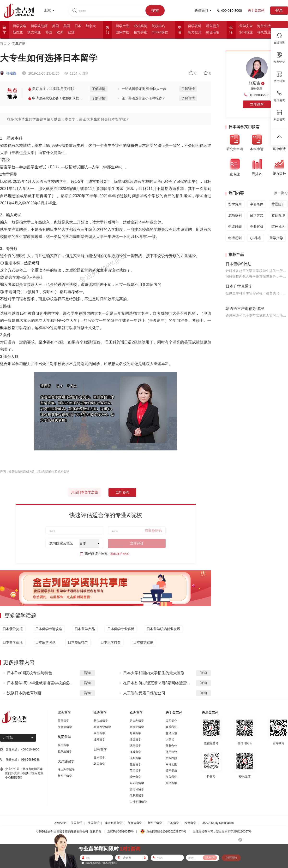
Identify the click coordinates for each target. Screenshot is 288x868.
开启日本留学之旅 (84, 492)
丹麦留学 (135, 733)
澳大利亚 (34, 32)
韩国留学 (99, 764)
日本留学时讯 (45, 642)
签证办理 (278, 215)
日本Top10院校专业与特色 (30, 673)
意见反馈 (171, 733)
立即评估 (137, 543)
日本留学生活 (13, 642)
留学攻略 (19, 26)
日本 (78, 26)
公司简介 (171, 721)
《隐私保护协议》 (120, 554)
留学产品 (122, 26)
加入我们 (171, 777)
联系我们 (171, 727)
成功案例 (140, 26)
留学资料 (195, 26)
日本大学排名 (111, 642)
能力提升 (195, 32)
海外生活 (264, 26)
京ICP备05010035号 (120, 832)
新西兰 (18, 32)
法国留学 (135, 739)
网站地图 (171, 764)
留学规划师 (39, 26)
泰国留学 (99, 733)
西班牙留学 (137, 727)
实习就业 (246, 32)
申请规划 (235, 238)
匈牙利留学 (137, 783)
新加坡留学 (101, 721)
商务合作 (171, 746)
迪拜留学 (99, 739)
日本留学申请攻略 (49, 629)
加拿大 (91, 26)
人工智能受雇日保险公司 (144, 693)
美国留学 (63, 721)
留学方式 (257, 215)
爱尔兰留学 (65, 751)
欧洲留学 (190, 823)
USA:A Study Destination (218, 823)
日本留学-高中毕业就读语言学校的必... (40, 683)
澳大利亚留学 (66, 770)
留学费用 (235, 204)
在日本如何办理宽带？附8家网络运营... (156, 683)
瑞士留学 (135, 777)
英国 (55, 26)
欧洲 (60, 32)
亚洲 (71, 32)
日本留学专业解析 (121, 629)
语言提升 (213, 26)
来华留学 (171, 783)
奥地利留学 (137, 789)
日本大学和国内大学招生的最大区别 (154, 673)
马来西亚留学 (102, 727)
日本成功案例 (143, 642)
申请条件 (257, 204)
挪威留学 (135, 752)
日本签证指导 (78, 642)
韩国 (49, 32)
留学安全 (246, 26)
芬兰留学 (135, 764)
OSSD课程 (160, 32)
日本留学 (99, 758)
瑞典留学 (135, 758)
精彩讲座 (140, 32)
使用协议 (171, 752)
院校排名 (158, 26)
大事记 (170, 739)
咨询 (87, 673)
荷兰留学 (135, 771)
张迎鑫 (8, 73)
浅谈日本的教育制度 (24, 693)
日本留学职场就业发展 (163, 629)
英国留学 (63, 745)
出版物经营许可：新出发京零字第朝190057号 (222, 832)
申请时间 (235, 227)
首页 (3, 43)
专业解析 (257, 227)
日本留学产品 (85, 629)
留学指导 (276, 238)
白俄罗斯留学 (138, 802)
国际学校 (122, 32)
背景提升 (278, 204)
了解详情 (99, 89)
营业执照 (171, 758)
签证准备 (213, 32)
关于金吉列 (256, 10)
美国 (67, 26)
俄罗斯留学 (137, 796)
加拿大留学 (65, 727)
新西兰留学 (65, 776)
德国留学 (135, 746)
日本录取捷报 (13, 629)
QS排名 (256, 238)
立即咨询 (122, 492)
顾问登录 (171, 771)
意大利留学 (137, 721)
